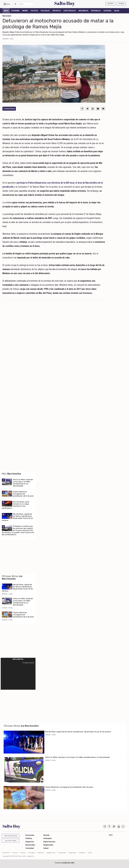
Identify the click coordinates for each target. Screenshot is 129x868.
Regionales (96, 11)
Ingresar (121, 4)
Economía (15, 11)
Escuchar (9, 109)
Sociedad (107, 11)
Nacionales (83, 11)
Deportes (57, 11)
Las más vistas (10, 841)
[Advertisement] (54, 318)
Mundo (25, 11)
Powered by (64, 863)
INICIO (6, 11)
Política (34, 11)
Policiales (45, 11)
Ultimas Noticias (10, 836)
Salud (117, 11)
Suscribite (110, 4)
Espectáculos (70, 11)
